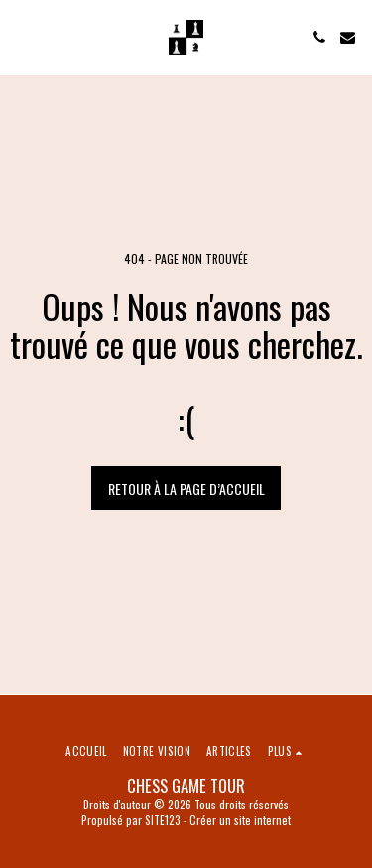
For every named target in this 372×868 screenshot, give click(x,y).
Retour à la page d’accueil (186, 489)
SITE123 (163, 820)
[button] (22, 37)
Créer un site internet (240, 820)
